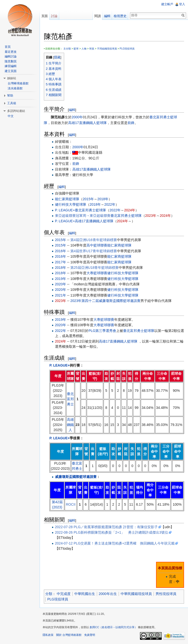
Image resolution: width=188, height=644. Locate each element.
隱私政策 (48, 635)
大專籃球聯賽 (97, 273)
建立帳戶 (167, 4)
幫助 (10, 96)
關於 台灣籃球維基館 (69, 635)
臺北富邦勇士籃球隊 (90, 210)
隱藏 (57, 57)
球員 (92, 49)
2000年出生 (108, 594)
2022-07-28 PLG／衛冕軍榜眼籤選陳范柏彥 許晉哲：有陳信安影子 (106, 527)
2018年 (103, 199)
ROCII (71, 504)
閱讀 (98, 16)
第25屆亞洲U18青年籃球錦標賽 (94, 268)
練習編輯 (11, 66)
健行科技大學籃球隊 (71, 204)
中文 (11, 116)
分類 (49, 594)
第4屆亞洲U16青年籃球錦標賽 (94, 240)
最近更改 (11, 52)
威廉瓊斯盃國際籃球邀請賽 (76, 477)
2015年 (88, 199)
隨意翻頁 (11, 61)
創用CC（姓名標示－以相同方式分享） (113, 627)
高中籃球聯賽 (97, 245)
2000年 (77, 117)
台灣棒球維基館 (18, 83)
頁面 (45, 16)
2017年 (61, 262)
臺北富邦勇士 (70, 399)
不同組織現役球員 (107, 49)
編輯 (72, 110)
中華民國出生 (85, 594)
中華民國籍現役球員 (136, 594)
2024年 (130, 210)
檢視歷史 (120, 16)
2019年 (61, 279)
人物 (84, 49)
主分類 (67, 49)
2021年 (61, 295)
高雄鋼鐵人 (70, 425)
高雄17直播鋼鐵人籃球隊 (87, 123)
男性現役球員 (166, 594)
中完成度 (64, 594)
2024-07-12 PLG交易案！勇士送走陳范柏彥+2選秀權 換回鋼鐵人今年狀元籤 (115, 543)
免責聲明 (90, 635)
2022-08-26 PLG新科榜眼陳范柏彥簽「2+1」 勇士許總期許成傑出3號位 (112, 532)
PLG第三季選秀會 (102, 331)
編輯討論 (11, 56)
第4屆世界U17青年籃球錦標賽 (94, 251)
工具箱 (12, 103)
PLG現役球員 (127, 49)
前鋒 (131, 123)
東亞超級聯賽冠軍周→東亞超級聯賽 (83, 216)
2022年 (110, 204)
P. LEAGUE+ (65, 210)
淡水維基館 (15, 88)
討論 (54, 16)
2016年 (61, 251)
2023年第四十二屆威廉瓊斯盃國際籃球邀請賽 (105, 301)
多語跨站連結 (16, 111)
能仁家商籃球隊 (67, 199)
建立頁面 (11, 71)
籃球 (76, 49)
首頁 (8, 47)
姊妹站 (12, 78)
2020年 (61, 284)
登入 (182, 4)
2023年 (151, 216)
